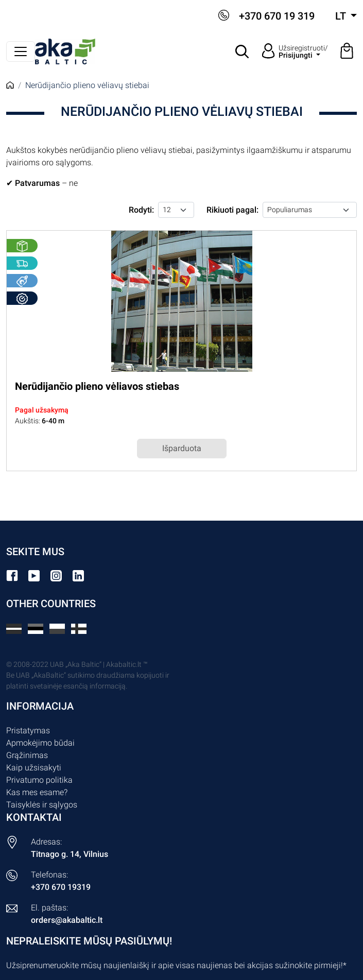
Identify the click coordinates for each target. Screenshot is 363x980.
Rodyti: (141, 210)
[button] (243, 51)
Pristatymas (28, 730)
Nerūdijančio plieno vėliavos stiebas (97, 386)
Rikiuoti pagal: (232, 210)
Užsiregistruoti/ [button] (303, 51)
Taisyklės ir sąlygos (42, 805)
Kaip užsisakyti (34, 768)
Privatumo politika (39, 780)
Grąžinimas (27, 755)
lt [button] (342, 16)
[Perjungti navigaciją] (21, 51)
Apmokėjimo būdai (40, 743)
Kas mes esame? (37, 792)
